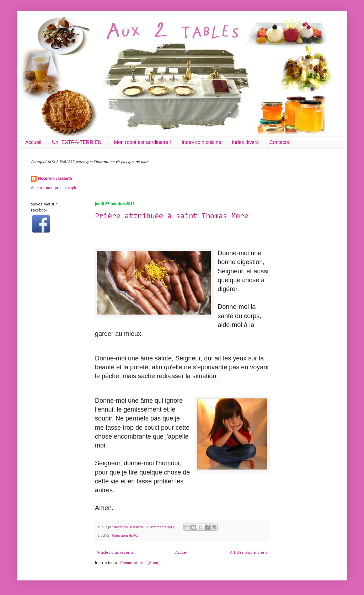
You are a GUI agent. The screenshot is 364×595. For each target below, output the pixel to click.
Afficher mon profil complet (55, 188)
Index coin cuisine (201, 142)
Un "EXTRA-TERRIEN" (78, 142)
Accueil (33, 142)
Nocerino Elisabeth (55, 179)
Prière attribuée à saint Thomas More (172, 216)
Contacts (279, 142)
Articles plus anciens (249, 553)
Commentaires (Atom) (140, 563)
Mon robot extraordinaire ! (143, 142)
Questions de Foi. (126, 536)
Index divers (245, 142)
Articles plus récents (115, 553)
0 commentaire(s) (162, 527)
